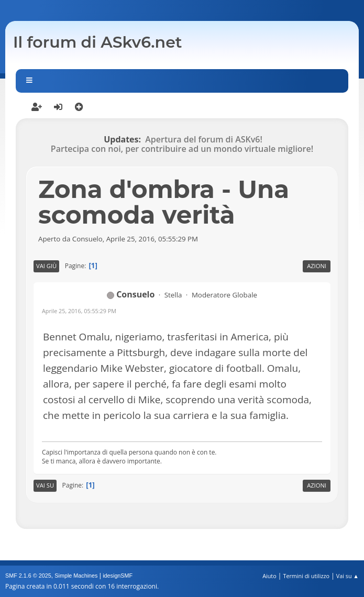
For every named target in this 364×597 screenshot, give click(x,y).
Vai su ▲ (348, 576)
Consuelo (135, 294)
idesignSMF (118, 576)
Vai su (45, 485)
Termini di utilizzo (306, 576)
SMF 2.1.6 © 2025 (28, 576)
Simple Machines (76, 576)
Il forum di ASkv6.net (98, 42)
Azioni (317, 266)
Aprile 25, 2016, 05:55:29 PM (79, 311)
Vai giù (46, 266)
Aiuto (269, 576)
